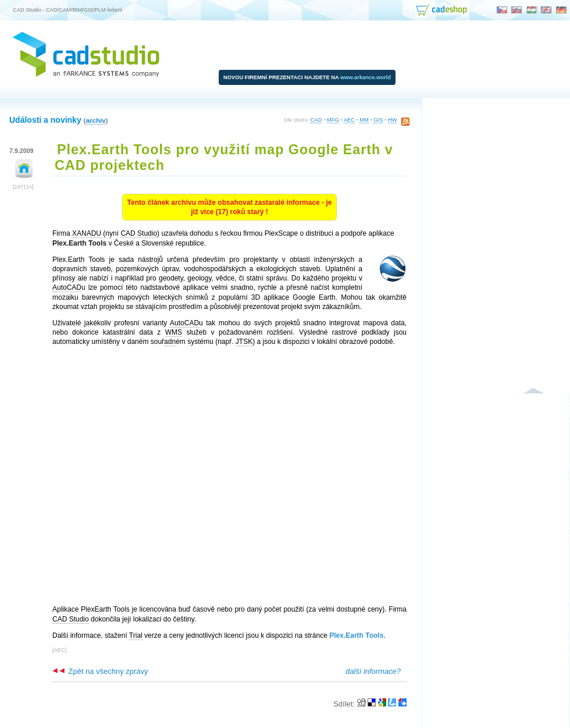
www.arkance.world (366, 77)
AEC (349, 120)
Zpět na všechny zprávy (100, 671)
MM (364, 120)
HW (393, 120)
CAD (316, 120)
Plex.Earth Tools (356, 635)
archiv (95, 120)
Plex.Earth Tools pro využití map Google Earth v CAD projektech (224, 157)
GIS (378, 120)
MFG (333, 120)
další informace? (373, 671)
